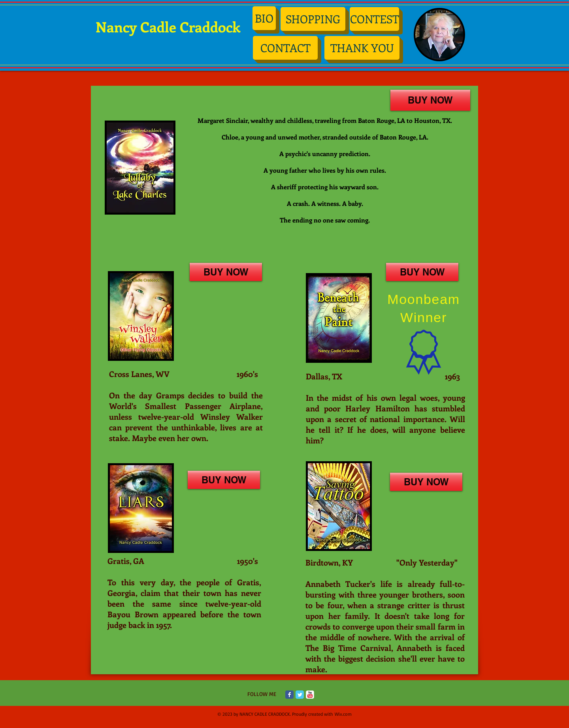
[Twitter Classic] (300, 695)
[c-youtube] (310, 695)
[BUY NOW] (430, 100)
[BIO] (264, 18)
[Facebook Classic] (289, 695)
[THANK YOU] (362, 48)
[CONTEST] (374, 19)
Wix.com (343, 714)
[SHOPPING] (313, 19)
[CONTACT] (285, 48)
